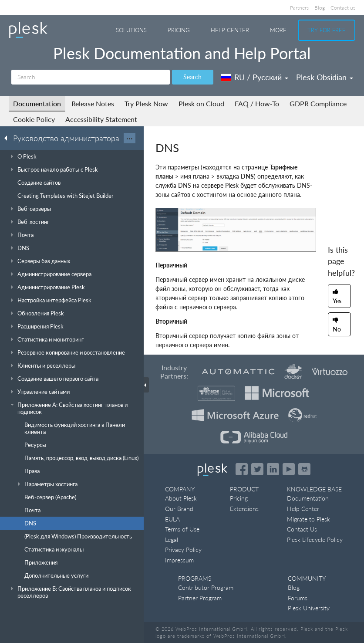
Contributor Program (206, 587)
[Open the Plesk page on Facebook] (242, 469)
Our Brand (179, 509)
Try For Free (327, 30)
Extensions (244, 509)
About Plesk (181, 498)
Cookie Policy (34, 119)
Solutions (131, 30)
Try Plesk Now (146, 103)
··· (130, 138)
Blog (320, 8)
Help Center (230, 30)
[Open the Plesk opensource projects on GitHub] (304, 469)
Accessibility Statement (101, 119)
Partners (299, 8)
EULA (172, 519)
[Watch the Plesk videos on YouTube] (289, 469)
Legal (172, 540)
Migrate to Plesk (308, 519)
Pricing (179, 30)
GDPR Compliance (318, 103)
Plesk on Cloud (201, 103)
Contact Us (302, 529)
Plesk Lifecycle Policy (315, 540)
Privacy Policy (183, 550)
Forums (298, 598)
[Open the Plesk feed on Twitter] (257, 469)
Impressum (179, 560)
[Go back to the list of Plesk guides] (8, 138)
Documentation (37, 103)
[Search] (91, 77)
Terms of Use (182, 529)
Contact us (343, 8)
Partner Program (200, 598)
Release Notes (93, 103)
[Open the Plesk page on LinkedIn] (273, 469)
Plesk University (309, 608)
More (278, 30)
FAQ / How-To (257, 103)
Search (192, 77)
